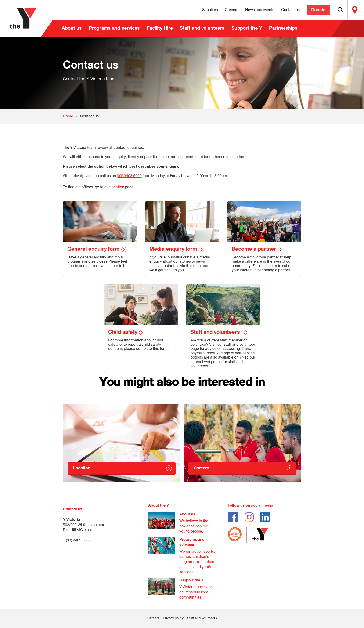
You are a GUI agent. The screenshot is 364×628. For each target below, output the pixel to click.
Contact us (280, 10)
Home (68, 116)
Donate (308, 10)
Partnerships (283, 28)
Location (82, 468)
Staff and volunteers (202, 28)
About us (72, 28)
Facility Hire (160, 28)
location (117, 187)
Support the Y (247, 28)
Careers (221, 10)
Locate (354, 10)
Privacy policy (173, 618)
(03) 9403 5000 (129, 176)
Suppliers (199, 10)
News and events (249, 10)
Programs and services (114, 28)
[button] (334, 10)
